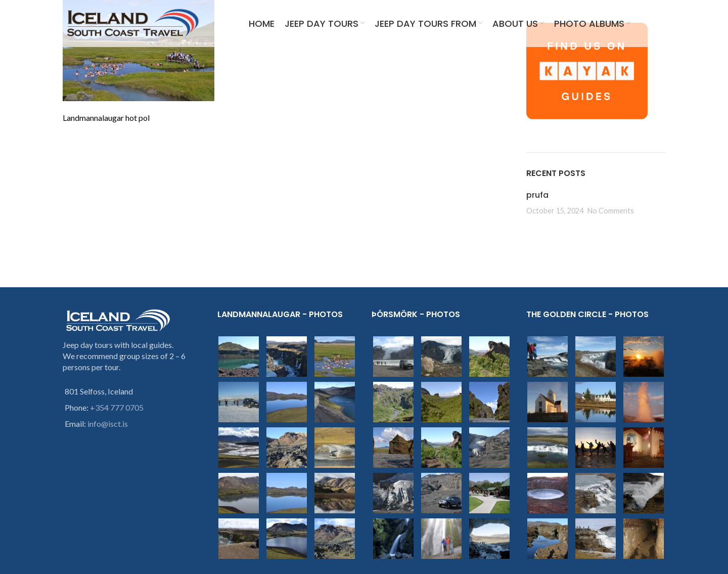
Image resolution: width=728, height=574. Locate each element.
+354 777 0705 (117, 407)
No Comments (611, 211)
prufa (537, 195)
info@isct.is (108, 424)
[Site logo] (133, 24)
